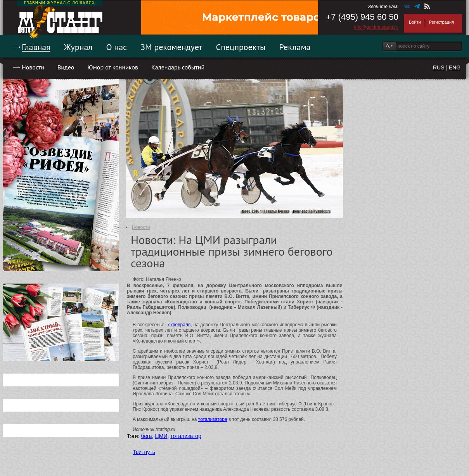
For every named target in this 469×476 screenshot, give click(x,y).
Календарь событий (178, 67)
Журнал (78, 47)
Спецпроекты (241, 47)
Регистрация (441, 22)
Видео (66, 67)
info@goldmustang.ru (376, 27)
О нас (116, 47)
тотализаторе (213, 419)
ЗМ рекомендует (171, 47)
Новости (33, 67)
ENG (455, 68)
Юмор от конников (113, 67)
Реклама (295, 47)
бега (146, 436)
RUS (439, 68)
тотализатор (186, 436)
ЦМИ (161, 436)
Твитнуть (144, 452)
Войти (415, 22)
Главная (36, 47)
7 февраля (179, 325)
